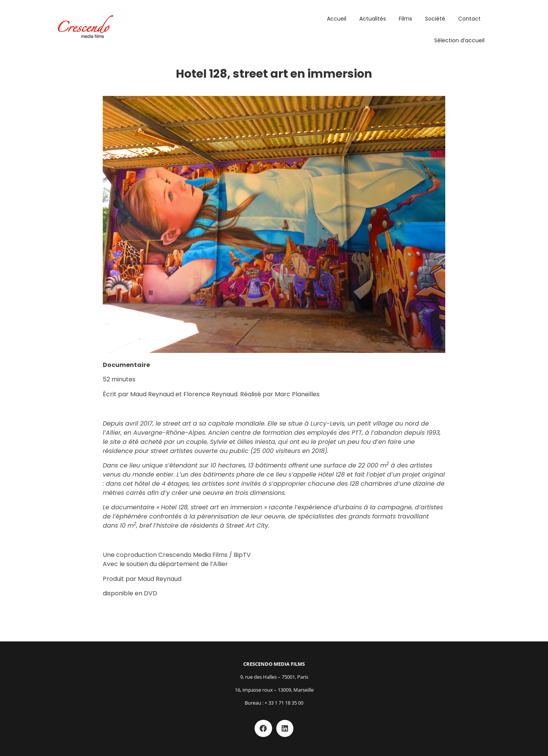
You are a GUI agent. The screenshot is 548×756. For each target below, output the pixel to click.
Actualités (373, 19)
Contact (469, 19)
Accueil (337, 19)
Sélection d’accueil (459, 40)
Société (435, 19)
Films (405, 19)
